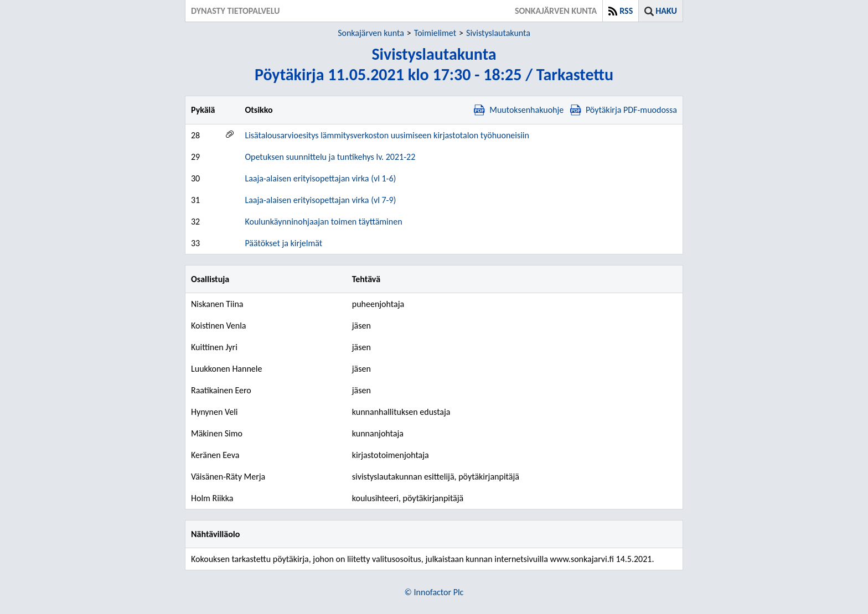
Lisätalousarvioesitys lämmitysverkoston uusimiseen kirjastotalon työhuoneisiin (387, 135)
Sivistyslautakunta (498, 33)
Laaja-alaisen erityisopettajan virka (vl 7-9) (320, 200)
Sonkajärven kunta (371, 33)
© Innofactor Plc (434, 592)
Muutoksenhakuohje (519, 110)
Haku (666, 11)
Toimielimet (435, 33)
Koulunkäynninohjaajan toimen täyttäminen (323, 222)
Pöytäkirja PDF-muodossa (624, 110)
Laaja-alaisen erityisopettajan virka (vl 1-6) (320, 178)
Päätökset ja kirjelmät (283, 243)
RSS (626, 11)
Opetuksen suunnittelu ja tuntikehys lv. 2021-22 (330, 157)
